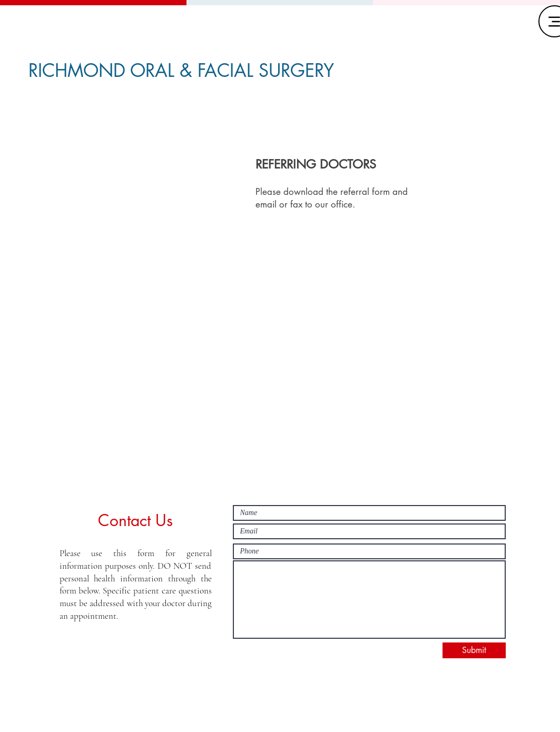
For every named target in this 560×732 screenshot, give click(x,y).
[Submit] (474, 650)
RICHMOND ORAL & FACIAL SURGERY (181, 70)
